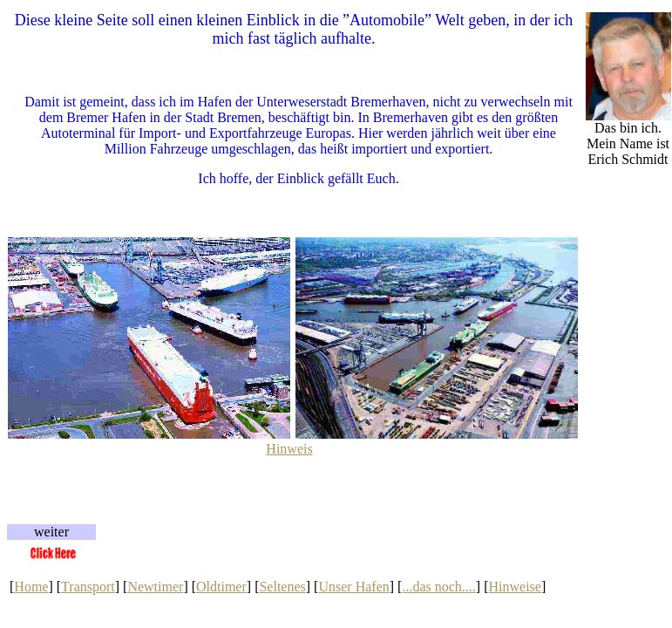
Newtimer (155, 587)
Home (31, 587)
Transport (88, 587)
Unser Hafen (353, 587)
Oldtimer (221, 587)
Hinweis (289, 449)
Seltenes (282, 587)
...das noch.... (438, 587)
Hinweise (514, 587)
